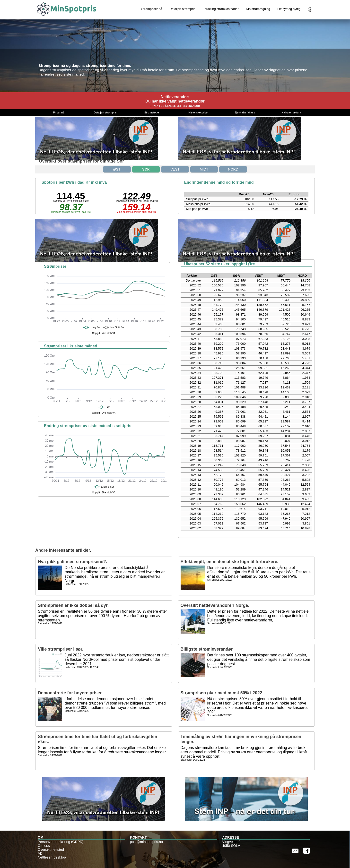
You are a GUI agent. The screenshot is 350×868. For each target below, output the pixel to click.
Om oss (44, 846)
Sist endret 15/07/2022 (50, 624)
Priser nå (59, 112)
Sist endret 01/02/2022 (220, 715)
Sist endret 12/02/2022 (220, 667)
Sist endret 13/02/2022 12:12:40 (82, 667)
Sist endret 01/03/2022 (220, 624)
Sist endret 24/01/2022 (50, 756)
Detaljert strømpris (182, 9)
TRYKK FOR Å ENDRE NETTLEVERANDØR (175, 106)
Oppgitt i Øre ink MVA (104, 333)
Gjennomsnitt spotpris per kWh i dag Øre (136, 201)
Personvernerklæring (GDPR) (61, 842)
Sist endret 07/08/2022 (77, 584)
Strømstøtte (151, 112)
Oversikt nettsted (51, 850)
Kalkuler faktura (291, 112)
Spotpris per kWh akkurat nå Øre (71, 201)
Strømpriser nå (152, 9)
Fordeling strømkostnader (221, 9)
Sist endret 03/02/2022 (77, 711)
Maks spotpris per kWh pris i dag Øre (136, 212)
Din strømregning (258, 9)
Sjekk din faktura (245, 112)
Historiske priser (198, 112)
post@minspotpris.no (146, 842)
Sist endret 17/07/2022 (220, 580)
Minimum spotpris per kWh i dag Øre (71, 212)
